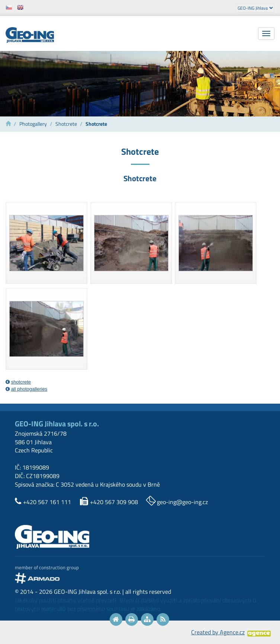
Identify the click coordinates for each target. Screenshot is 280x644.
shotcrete (21, 382)
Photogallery (33, 124)
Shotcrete (66, 124)
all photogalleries (29, 389)
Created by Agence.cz (218, 632)
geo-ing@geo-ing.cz (182, 502)
